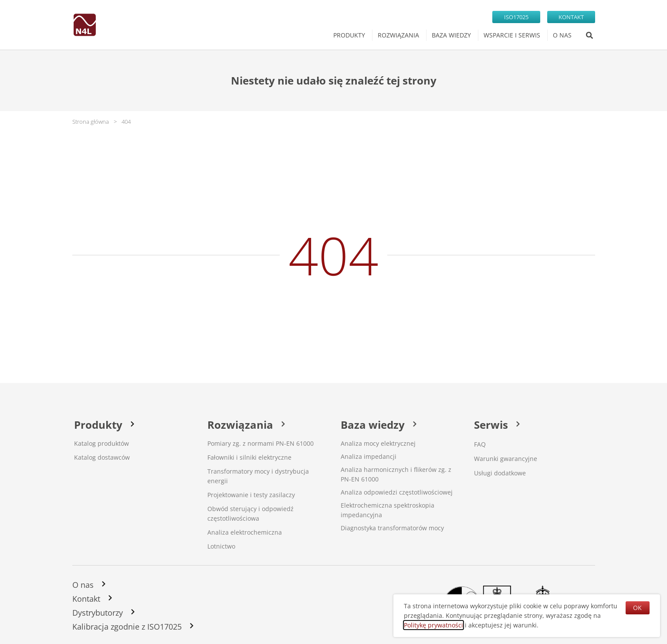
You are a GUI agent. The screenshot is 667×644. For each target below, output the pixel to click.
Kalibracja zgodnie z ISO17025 (127, 627)
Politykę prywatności (433, 625)
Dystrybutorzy (98, 613)
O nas (83, 585)
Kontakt (86, 599)
